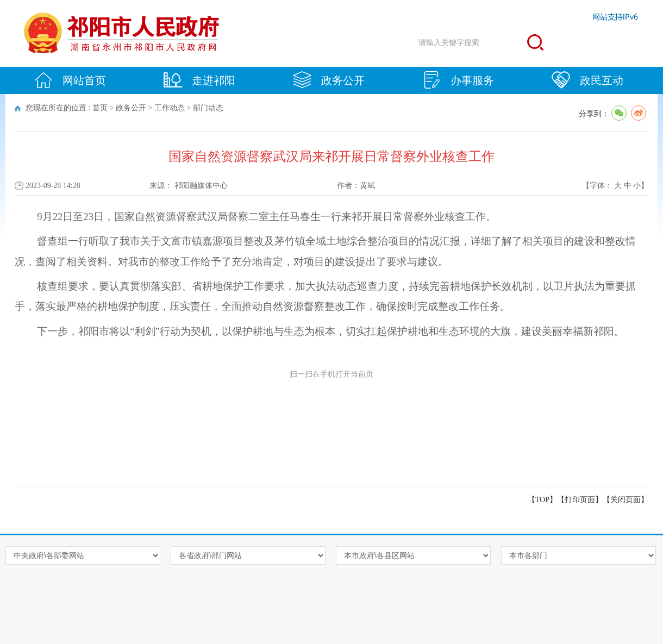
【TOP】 (542, 500)
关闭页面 (626, 500)
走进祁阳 (199, 80)
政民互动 (587, 80)
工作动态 (170, 108)
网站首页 (70, 80)
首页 (100, 108)
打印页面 (580, 500)
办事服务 (458, 80)
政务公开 (329, 80)
